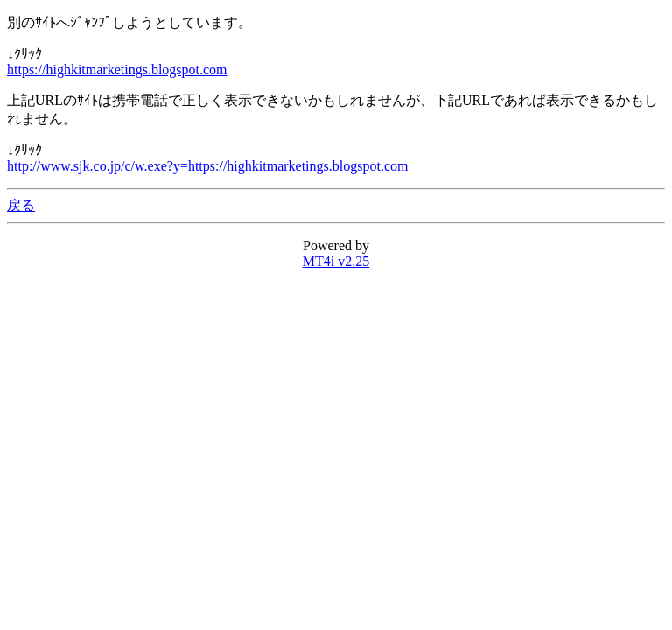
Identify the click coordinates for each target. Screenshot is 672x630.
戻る (21, 205)
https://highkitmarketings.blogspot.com (117, 70)
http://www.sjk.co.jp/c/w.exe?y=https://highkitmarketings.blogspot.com (207, 166)
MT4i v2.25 (336, 261)
